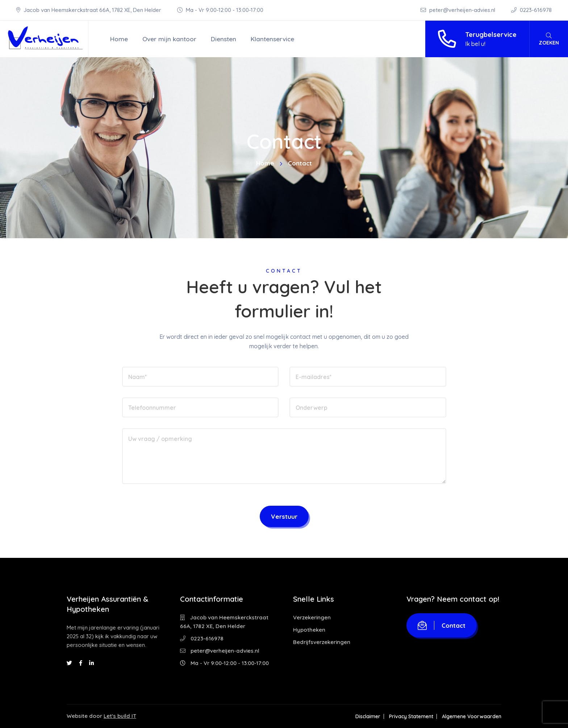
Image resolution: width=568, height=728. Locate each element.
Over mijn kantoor (169, 39)
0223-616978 (531, 10)
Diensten (224, 39)
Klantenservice (272, 39)
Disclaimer (368, 716)
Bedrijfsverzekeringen (322, 642)
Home (119, 39)
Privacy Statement (411, 716)
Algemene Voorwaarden (472, 716)
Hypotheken (309, 630)
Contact (442, 625)
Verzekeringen (312, 617)
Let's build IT (120, 716)
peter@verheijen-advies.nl (459, 10)
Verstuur (284, 516)
